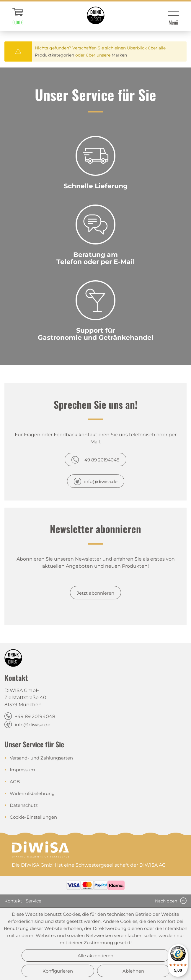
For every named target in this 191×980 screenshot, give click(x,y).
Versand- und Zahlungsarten (41, 758)
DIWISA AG (152, 865)
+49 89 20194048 (101, 460)
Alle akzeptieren (95, 956)
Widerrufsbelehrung (32, 793)
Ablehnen (133, 971)
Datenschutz (24, 805)
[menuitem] (18, 16)
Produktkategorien (55, 55)
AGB (15, 782)
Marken (119, 55)
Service (34, 901)
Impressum (22, 770)
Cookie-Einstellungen (33, 817)
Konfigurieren (58, 971)
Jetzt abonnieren (95, 593)
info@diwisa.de (101, 481)
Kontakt (13, 901)
